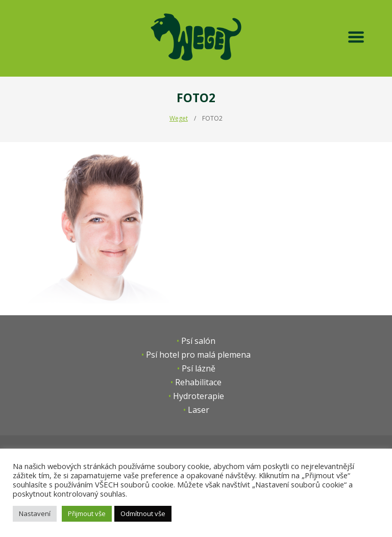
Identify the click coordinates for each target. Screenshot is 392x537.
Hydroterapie (199, 396)
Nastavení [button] (35, 513)
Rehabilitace (198, 382)
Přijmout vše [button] (87, 513)
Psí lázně (199, 368)
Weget (179, 118)
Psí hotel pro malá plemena (198, 355)
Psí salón (198, 341)
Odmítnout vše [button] (143, 513)
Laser (199, 410)
